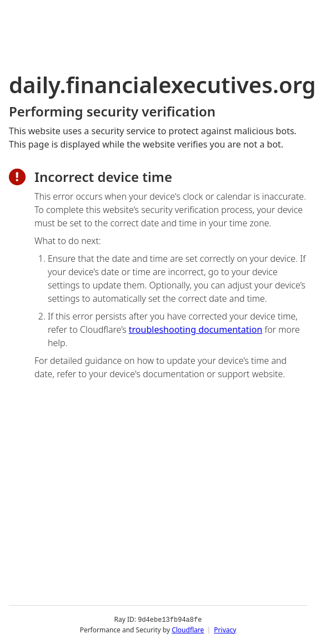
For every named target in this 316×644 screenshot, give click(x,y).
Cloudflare (188, 630)
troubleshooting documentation (196, 329)
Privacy (225, 630)
